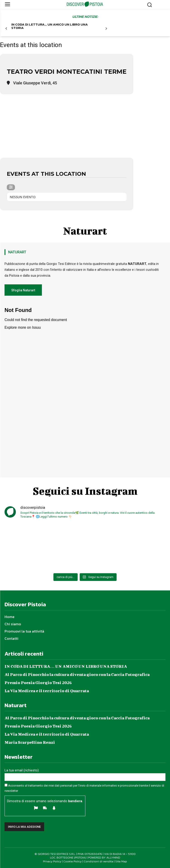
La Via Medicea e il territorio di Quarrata (47, 691)
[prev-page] (6, 29)
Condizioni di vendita (98, 861)
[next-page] (106, 29)
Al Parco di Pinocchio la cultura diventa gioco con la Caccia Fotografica (77, 674)
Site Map (121, 861)
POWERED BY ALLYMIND (104, 857)
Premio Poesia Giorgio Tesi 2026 (38, 683)
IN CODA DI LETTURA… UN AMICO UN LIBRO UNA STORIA (50, 26)
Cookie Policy (73, 861)
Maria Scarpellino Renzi (30, 742)
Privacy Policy (52, 861)
